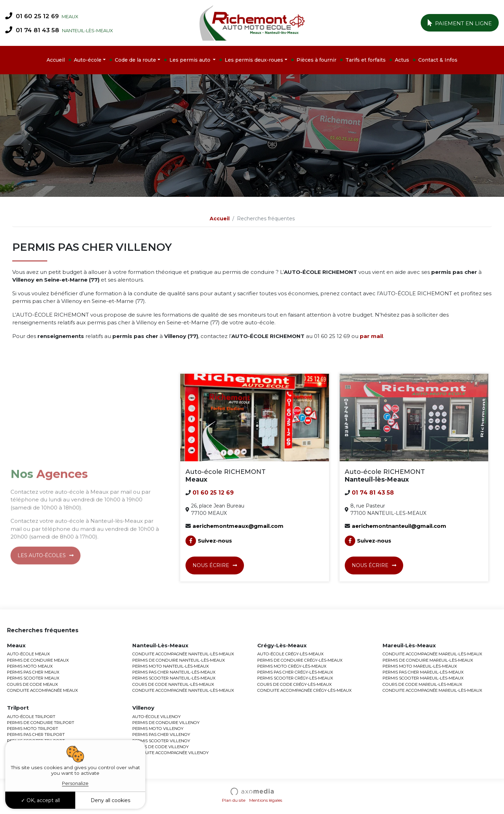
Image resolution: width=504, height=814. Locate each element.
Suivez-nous (209, 541)
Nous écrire (211, 565)
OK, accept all (40, 800)
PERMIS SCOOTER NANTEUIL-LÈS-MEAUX (174, 678)
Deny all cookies (110, 800)
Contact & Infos (438, 60)
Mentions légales (266, 800)
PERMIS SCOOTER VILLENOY (161, 741)
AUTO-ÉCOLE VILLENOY (156, 717)
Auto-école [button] (88, 60)
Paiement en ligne (460, 23)
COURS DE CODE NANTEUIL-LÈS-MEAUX (173, 684)
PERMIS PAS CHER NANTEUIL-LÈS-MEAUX (174, 672)
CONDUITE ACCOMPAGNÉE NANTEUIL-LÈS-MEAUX (183, 654)
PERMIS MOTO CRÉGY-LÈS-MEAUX (292, 666)
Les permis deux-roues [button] (254, 60)
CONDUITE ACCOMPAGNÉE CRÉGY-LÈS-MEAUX (304, 690)
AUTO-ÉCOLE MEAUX (29, 654)
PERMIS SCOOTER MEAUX (33, 678)
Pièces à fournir (316, 60)
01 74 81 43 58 (32, 30)
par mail (371, 336)
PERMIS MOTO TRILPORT (33, 729)
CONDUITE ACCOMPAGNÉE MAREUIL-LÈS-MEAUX (432, 654)
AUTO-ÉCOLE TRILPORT (31, 717)
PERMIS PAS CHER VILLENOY (161, 734)
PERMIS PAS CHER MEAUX (33, 672)
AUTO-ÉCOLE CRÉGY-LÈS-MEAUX (290, 654)
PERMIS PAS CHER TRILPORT (36, 734)
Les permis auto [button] (191, 60)
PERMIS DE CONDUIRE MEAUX (38, 660)
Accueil (56, 60)
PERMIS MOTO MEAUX (30, 666)
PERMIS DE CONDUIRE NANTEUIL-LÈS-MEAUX (179, 660)
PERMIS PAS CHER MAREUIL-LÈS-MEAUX (423, 672)
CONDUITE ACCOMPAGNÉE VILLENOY (170, 753)
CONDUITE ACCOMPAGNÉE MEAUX (43, 690)
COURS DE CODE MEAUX (33, 684)
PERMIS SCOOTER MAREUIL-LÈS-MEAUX (423, 678)
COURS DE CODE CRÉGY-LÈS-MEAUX (295, 684)
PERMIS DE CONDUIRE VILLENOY (166, 723)
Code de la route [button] (135, 60)
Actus (402, 60)
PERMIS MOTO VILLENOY (158, 729)
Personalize (75, 783)
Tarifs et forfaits (366, 60)
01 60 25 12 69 (32, 16)
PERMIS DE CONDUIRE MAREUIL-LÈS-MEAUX (428, 660)
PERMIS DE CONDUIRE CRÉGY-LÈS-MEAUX (300, 660)
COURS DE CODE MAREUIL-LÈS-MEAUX (422, 684)
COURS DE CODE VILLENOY (160, 747)
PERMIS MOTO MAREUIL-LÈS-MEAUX (420, 666)
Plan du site (234, 800)
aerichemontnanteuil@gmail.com (399, 526)
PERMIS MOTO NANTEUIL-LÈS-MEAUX (171, 666)
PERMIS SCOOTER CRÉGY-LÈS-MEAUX (295, 678)
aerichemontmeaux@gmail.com (238, 526)
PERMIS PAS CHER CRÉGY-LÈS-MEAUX (295, 672)
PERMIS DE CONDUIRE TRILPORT (41, 723)
